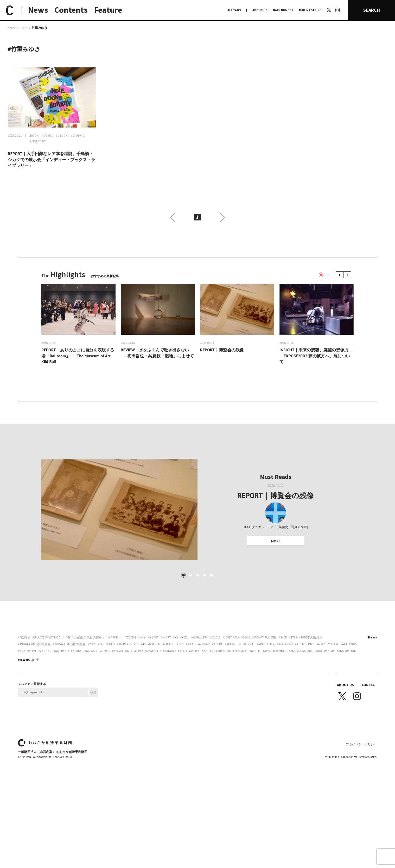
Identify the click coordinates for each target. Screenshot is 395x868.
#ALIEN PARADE (237, 706)
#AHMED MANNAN (39, 706)
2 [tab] (328, 275)
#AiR (107, 706)
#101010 (215, 693)
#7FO (180, 700)
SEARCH (372, 10)
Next (348, 275)
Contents (71, 10)
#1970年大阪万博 (311, 693)
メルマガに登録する (32, 739)
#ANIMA (329, 706)
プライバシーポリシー (361, 800)
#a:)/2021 (204, 700)
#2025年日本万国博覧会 (69, 700)
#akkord (169, 706)
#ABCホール (233, 700)
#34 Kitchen (106, 700)
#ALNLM (255, 706)
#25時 (92, 700)
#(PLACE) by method (46, 693)
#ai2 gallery (93, 706)
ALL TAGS (234, 10)
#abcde (217, 700)
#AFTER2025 (349, 700)
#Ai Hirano (61, 706)
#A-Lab (191, 700)
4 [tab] (205, 631)
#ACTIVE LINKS (305, 700)
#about (249, 700)
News (38, 10)
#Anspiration (346, 706)
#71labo (168, 700)
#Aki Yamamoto (149, 706)
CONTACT (369, 740)
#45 (143, 700)
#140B (283, 693)
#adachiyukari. (327, 700)
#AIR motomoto (124, 706)
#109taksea (231, 693)
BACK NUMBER (283, 10)
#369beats (124, 700)
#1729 (293, 693)
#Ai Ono (77, 706)
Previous (340, 275)
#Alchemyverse (189, 706)
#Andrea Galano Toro (305, 706)
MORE (276, 541)
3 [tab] (197, 631)
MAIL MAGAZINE (310, 10)
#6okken (154, 700)
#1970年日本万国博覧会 (34, 700)
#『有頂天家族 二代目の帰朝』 (84, 693)
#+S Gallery (199, 693)
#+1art (166, 693)
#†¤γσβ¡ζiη (128, 693)
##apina (113, 693)
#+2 (176, 693)
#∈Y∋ (142, 693)
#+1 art (153, 693)
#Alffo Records (214, 706)
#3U (136, 700)
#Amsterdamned (275, 706)
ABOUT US (260, 10)
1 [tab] (321, 275)
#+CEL (184, 693)
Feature (108, 10)
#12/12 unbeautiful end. (259, 693)
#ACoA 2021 (285, 700)
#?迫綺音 (24, 693)
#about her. (266, 700)
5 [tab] (212, 631)
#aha (22, 706)
